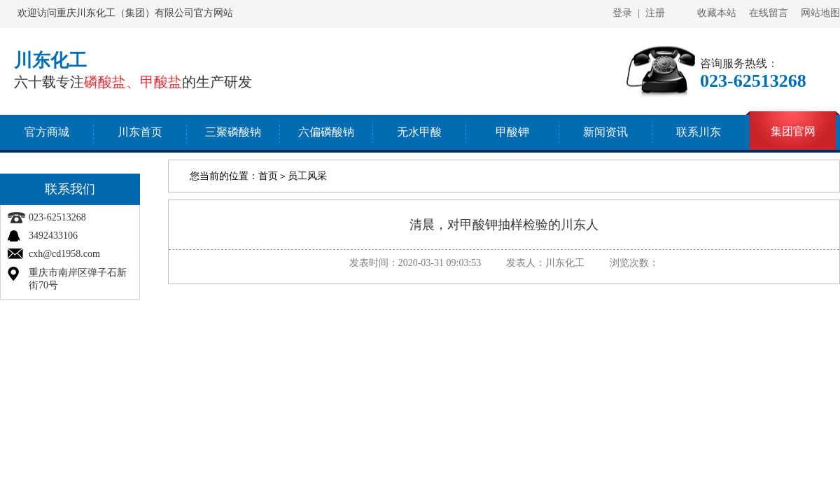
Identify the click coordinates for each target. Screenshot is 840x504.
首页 (268, 176)
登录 (622, 13)
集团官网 (793, 131)
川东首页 (140, 132)
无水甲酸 (419, 132)
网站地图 (820, 13)
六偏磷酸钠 (326, 132)
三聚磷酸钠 (233, 132)
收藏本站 (717, 13)
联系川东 (699, 132)
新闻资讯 (605, 132)
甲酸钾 (512, 132)
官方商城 (47, 132)
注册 (655, 13)
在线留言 (769, 13)
